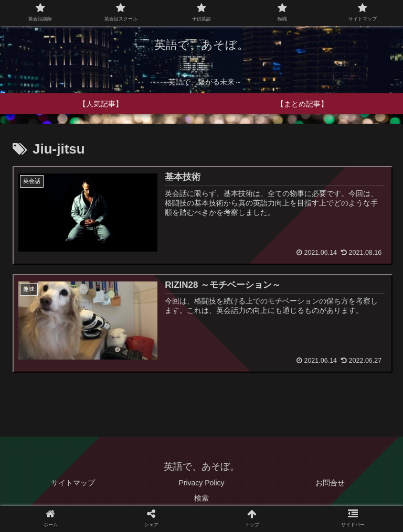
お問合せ (330, 483)
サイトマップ (73, 483)
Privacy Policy (201, 483)
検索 (201, 498)
